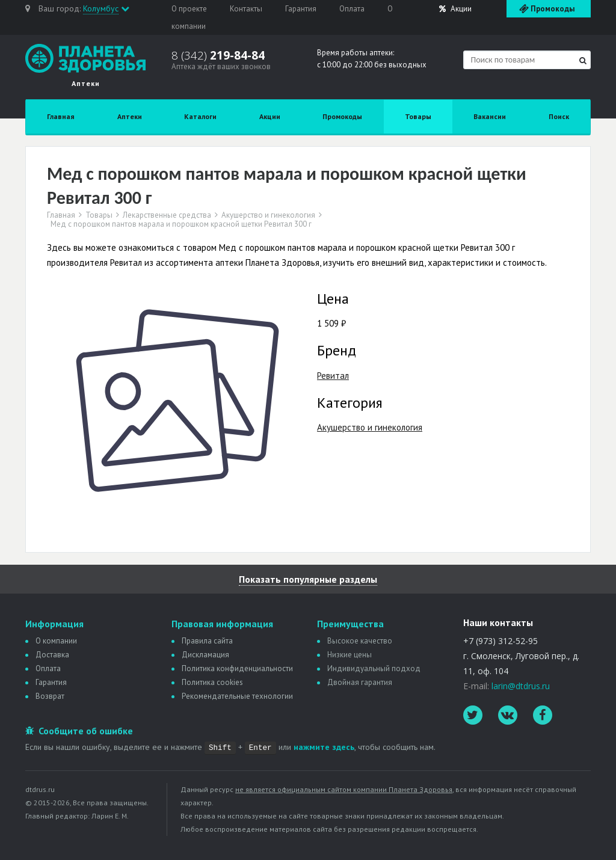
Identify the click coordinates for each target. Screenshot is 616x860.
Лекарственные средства (167, 215)
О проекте (189, 9)
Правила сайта (207, 641)
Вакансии (490, 116)
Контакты (246, 9)
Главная (61, 116)
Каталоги (200, 116)
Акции (455, 9)
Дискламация (205, 655)
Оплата (352, 9)
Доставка (52, 655)
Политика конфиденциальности (237, 668)
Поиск (559, 116)
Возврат (50, 696)
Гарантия (301, 9)
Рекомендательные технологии (237, 696)
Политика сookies (212, 682)
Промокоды (342, 116)
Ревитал (333, 376)
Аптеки (130, 116)
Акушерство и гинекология (268, 215)
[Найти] (583, 60)
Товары (418, 116)
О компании (56, 641)
